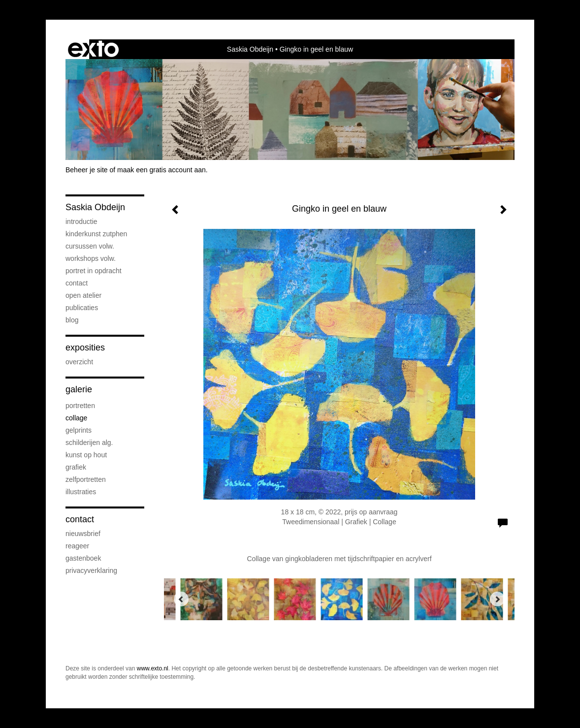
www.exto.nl (153, 668)
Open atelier (83, 295)
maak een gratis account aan (161, 170)
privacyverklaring (91, 570)
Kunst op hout (86, 455)
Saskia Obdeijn (250, 49)
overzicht (79, 362)
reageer (77, 546)
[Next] (497, 599)
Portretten (80, 406)
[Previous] (181, 599)
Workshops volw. (91, 258)
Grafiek (76, 467)
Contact (77, 283)
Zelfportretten (86, 479)
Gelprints (79, 430)
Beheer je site (87, 170)
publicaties (82, 308)
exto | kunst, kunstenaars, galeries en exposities (93, 49)
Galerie (79, 389)
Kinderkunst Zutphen (96, 234)
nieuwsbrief (83, 534)
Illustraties (81, 492)
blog (72, 320)
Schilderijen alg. (89, 443)
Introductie (81, 222)
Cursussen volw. (90, 246)
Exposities (85, 348)
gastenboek (83, 558)
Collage (76, 418)
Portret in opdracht (94, 271)
